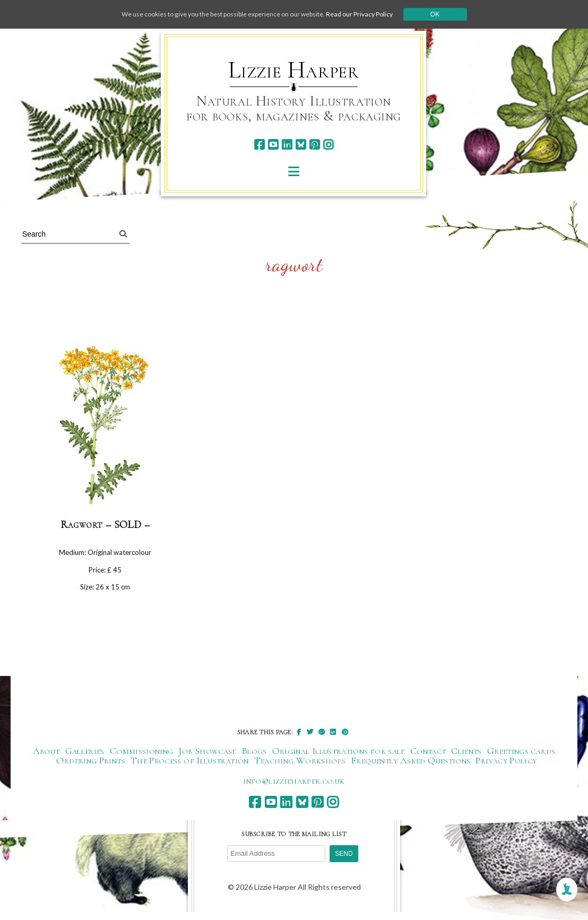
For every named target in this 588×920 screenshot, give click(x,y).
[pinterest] (314, 145)
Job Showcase (207, 758)
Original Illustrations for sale (339, 758)
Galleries (85, 758)
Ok (459, 14)
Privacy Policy (506, 768)
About (46, 758)
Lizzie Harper (294, 70)
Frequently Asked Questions (410, 768)
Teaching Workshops (300, 768)
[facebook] (259, 145)
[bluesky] (301, 145)
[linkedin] (287, 145)
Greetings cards (521, 758)
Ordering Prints (90, 768)
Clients (466, 758)
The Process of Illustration (190, 768)
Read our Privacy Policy (379, 14)
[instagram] (328, 145)
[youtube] (273, 145)
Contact (428, 758)
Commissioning (142, 758)
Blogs (254, 758)
